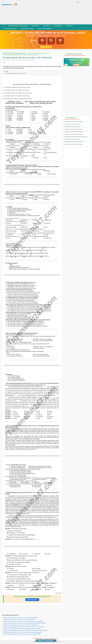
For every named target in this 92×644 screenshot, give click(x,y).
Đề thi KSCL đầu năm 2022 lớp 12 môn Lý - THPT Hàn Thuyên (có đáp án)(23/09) (23, 632)
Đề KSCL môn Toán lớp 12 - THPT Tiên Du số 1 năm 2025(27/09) (19, 620)
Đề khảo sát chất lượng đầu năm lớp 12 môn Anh (16, 73)
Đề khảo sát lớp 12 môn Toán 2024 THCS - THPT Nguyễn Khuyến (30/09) (21, 618)
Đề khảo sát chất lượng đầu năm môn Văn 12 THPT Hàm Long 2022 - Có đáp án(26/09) (24, 627)
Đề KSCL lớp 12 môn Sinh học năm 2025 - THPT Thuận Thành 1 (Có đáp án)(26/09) (23, 621)
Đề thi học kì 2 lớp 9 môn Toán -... (73, 124)
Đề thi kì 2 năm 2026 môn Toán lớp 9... (75, 134)
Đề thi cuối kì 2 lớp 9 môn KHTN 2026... (75, 132)
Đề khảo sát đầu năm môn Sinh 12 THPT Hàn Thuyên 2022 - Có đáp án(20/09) (22, 634)
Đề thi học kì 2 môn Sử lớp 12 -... (73, 127)
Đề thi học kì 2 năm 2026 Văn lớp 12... (74, 129)
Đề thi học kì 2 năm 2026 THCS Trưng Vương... (77, 137)
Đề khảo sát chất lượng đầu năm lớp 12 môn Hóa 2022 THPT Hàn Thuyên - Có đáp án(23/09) (25, 631)
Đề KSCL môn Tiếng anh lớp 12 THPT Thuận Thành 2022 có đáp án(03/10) (21, 625)
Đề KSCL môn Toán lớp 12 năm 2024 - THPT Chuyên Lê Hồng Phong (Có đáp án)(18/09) (24, 623)
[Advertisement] (41, 12)
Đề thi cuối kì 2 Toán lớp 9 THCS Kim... (75, 142)
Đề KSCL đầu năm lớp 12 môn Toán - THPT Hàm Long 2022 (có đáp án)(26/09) (22, 629)
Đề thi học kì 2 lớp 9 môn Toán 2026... (74, 122)
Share (78, 2)
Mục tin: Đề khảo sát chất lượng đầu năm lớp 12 (26, 60)
